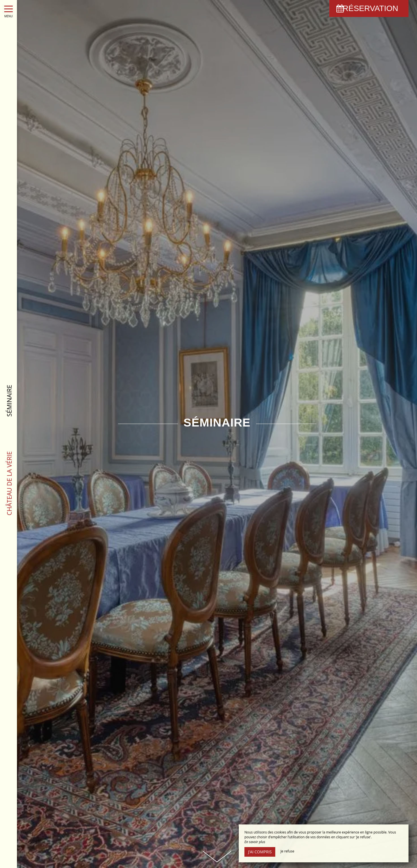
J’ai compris (260, 852)
